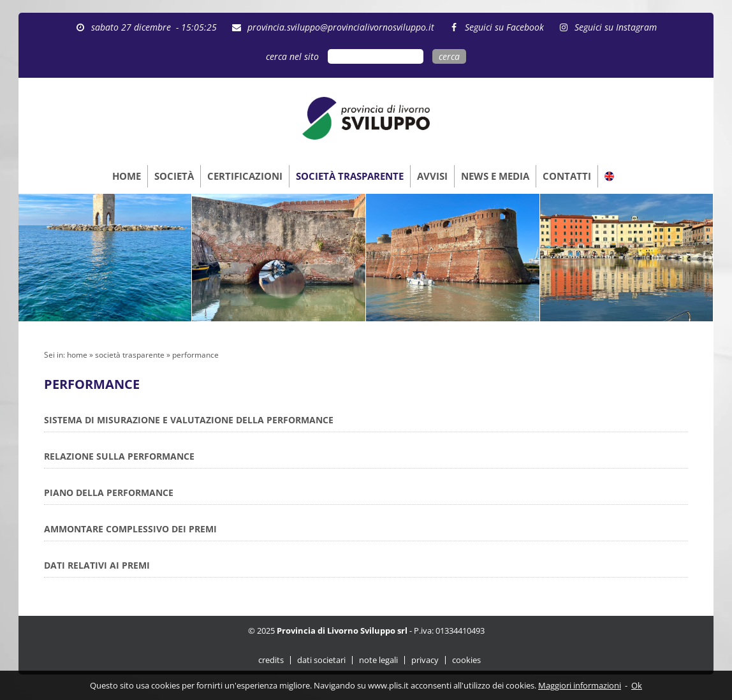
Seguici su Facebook (502, 27)
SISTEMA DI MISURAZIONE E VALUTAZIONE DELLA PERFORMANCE (189, 420)
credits (271, 660)
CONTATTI (567, 176)
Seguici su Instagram (613, 27)
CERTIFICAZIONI (245, 176)
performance (195, 355)
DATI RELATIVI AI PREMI (97, 565)
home (77, 355)
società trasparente (130, 355)
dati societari (321, 660)
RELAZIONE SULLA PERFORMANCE (119, 456)
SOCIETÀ (174, 176)
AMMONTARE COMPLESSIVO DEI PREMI (130, 529)
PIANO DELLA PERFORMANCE (109, 492)
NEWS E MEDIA (495, 176)
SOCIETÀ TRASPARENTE (350, 176)
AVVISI (432, 176)
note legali (378, 660)
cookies (466, 660)
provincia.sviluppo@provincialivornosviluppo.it (338, 27)
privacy (425, 660)
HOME (127, 176)
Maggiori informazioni (580, 685)
